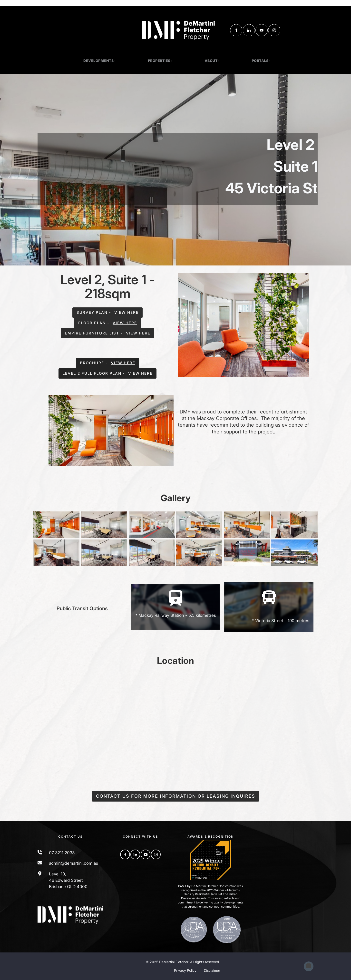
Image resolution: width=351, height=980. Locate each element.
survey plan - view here (107, 310)
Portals (260, 61)
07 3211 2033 (62, 853)
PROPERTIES (159, 61)
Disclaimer (212, 971)
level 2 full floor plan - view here (108, 371)
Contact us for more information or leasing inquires (175, 794)
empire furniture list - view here (107, 331)
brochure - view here (108, 361)
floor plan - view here (107, 321)
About (211, 61)
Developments (98, 61)
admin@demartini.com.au (74, 863)
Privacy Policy (185, 971)
